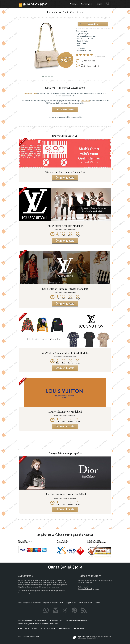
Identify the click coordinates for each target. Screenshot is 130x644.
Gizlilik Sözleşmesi (24, 603)
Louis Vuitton (85, 101)
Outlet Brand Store (83, 636)
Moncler (35, 628)
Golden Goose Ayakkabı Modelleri (29, 624)
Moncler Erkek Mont (41, 620)
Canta (27, 628)
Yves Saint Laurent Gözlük (50, 624)
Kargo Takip (83, 603)
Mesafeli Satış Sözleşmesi (41, 603)
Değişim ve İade (71, 603)
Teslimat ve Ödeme (58, 603)
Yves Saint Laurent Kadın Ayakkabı (76, 620)
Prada (20, 628)
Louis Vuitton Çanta (30, 93)
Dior (41, 628)
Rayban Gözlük (50, 628)
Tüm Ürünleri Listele (65, 109)
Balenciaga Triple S (64, 628)
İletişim (99, 4)
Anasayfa (74, 4)
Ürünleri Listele (65, 178)
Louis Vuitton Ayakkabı (25, 620)
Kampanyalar (87, 4)
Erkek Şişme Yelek (79, 628)
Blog (91, 603)
